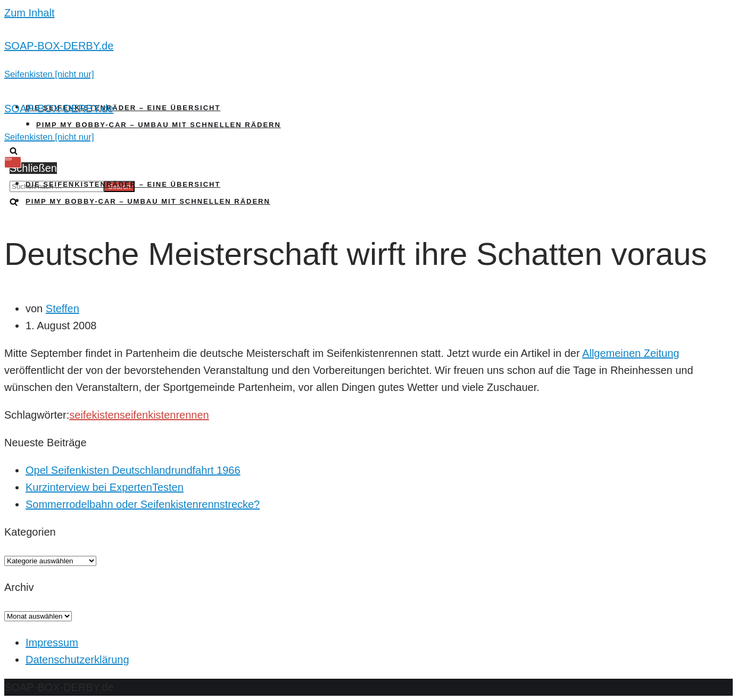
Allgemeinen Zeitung (631, 353)
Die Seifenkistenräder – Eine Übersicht (123, 108)
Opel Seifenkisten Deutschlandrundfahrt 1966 (133, 470)
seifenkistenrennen (164, 415)
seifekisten (94, 415)
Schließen (33, 168)
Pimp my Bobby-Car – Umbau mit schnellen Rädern (159, 125)
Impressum (52, 643)
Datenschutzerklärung (77, 660)
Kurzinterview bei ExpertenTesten (105, 487)
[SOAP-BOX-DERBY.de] (368, 60)
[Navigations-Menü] (13, 162)
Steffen (63, 309)
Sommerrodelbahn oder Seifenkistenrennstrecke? (143, 504)
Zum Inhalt (29, 13)
